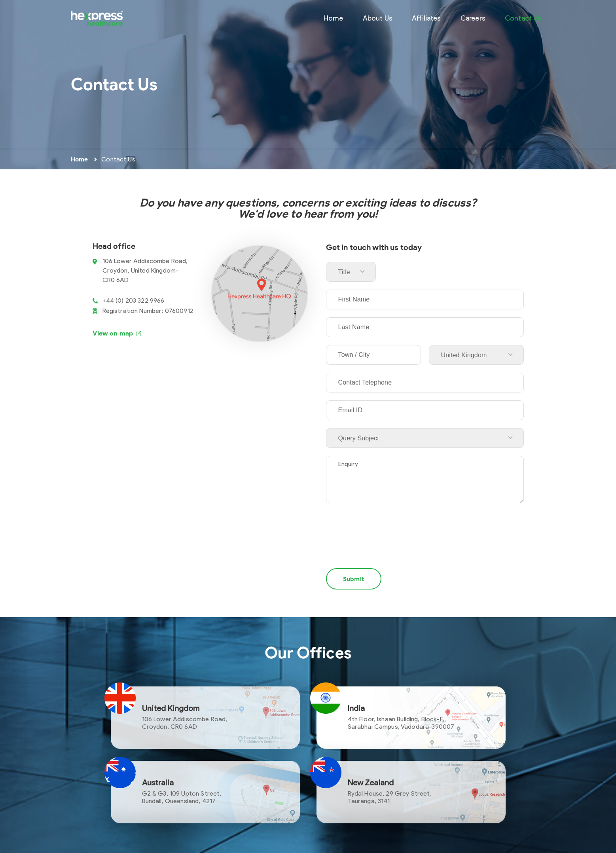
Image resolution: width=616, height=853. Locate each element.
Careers (473, 18)
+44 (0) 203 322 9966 (134, 300)
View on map (113, 333)
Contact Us (523, 18)
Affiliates (426, 18)
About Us (378, 18)
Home (334, 18)
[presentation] (386, 528)
